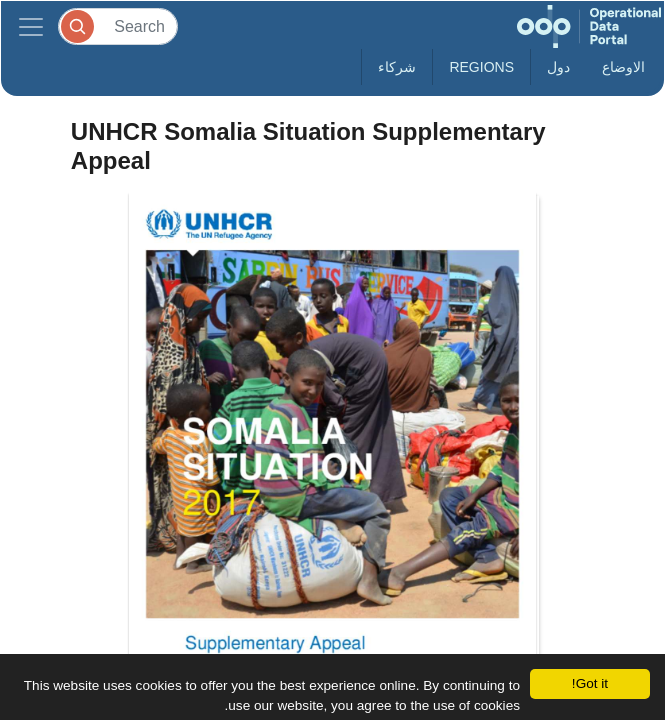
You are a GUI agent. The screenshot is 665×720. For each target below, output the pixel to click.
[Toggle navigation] (31, 26)
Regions (481, 67)
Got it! (590, 683)
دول (558, 67)
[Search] (118, 26)
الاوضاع (623, 67)
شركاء (397, 67)
